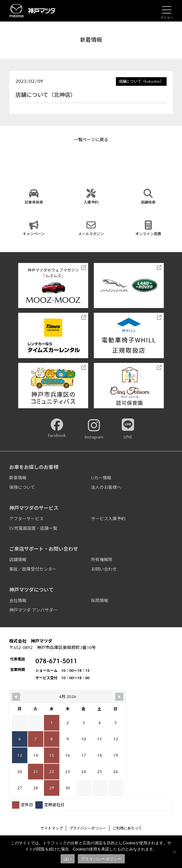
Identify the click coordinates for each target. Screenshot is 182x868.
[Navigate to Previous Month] (16, 697)
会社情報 (18, 600)
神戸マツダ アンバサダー (33, 610)
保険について (22, 487)
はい (68, 859)
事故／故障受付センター (33, 569)
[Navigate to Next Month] (119, 697)
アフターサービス (26, 519)
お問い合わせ (104, 569)
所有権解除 (102, 560)
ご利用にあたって (127, 828)
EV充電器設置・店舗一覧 (33, 528)
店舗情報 (18, 560)
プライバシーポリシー (88, 828)
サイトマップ (52, 828)
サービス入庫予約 (108, 519)
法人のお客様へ (106, 487)
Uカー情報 (101, 478)
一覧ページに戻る (91, 140)
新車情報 (18, 478)
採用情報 (100, 600)
